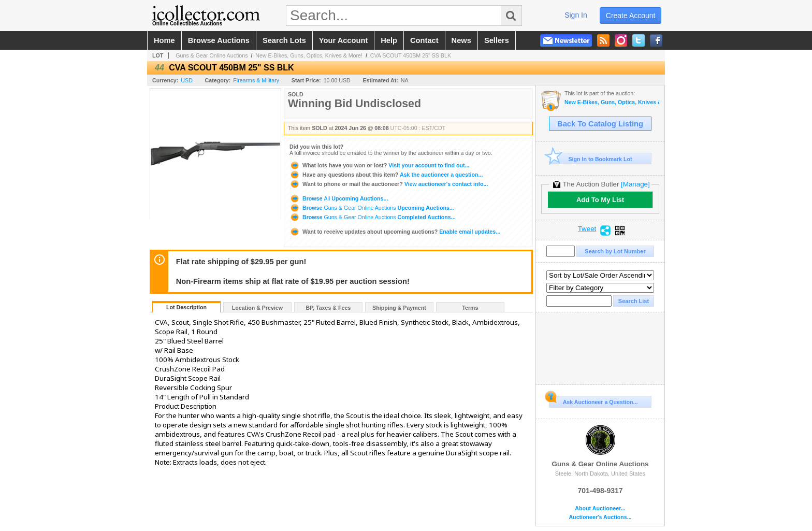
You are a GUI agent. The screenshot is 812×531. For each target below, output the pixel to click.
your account (343, 40)
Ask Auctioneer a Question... (593, 400)
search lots (284, 40)
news (461, 40)
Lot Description (186, 307)
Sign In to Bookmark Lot (591, 159)
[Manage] (635, 184)
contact (424, 40)
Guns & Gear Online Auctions (212, 55)
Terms (470, 308)
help (389, 40)
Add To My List (600, 200)
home (164, 40)
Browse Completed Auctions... (373, 217)
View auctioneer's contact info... (389, 184)
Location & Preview (257, 308)
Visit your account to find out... (379, 165)
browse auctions (219, 40)
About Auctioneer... (600, 508)
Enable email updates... (395, 232)
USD (187, 80)
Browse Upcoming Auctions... (339, 198)
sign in (576, 15)
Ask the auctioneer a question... (386, 175)
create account (631, 16)
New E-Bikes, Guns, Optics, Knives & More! (309, 55)
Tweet (587, 229)
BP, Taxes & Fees (329, 308)
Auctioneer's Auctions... (600, 517)
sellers (497, 40)
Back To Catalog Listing (600, 124)
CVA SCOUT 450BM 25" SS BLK (411, 55)
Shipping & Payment (399, 308)
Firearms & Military (256, 80)
